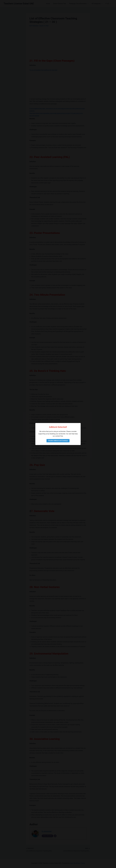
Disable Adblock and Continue (58, 441)
